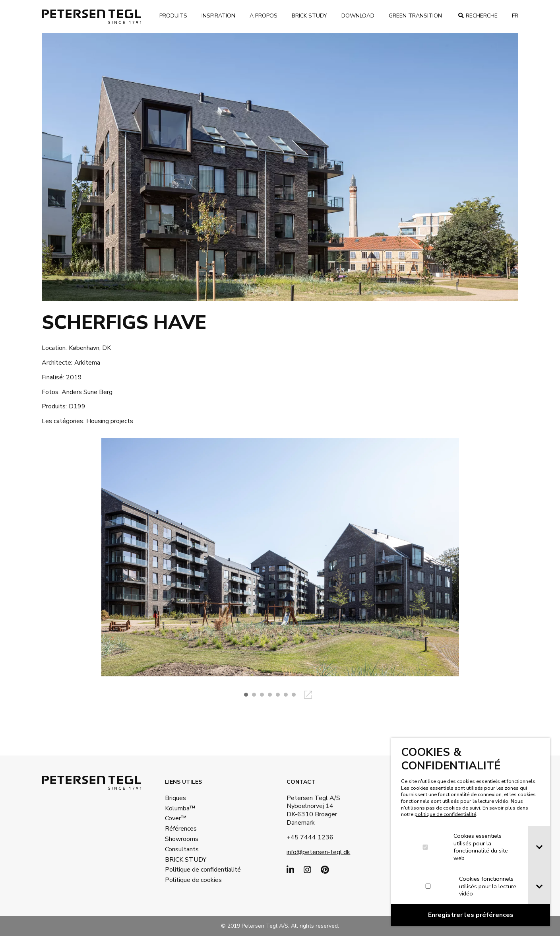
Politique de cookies (191, 880)
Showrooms (182, 839)
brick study (309, 16)
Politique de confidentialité (191, 870)
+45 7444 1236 (310, 837)
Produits (173, 16)
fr (515, 16)
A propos (264, 16)
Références (181, 829)
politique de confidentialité (445, 814)
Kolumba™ (180, 808)
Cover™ (176, 818)
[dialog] (471, 832)
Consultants (182, 849)
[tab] (539, 848)
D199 (77, 406)
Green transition (415, 16)
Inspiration (218, 16)
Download (358, 16)
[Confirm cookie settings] (471, 915)
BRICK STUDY (186, 860)
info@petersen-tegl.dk (318, 852)
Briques (175, 798)
